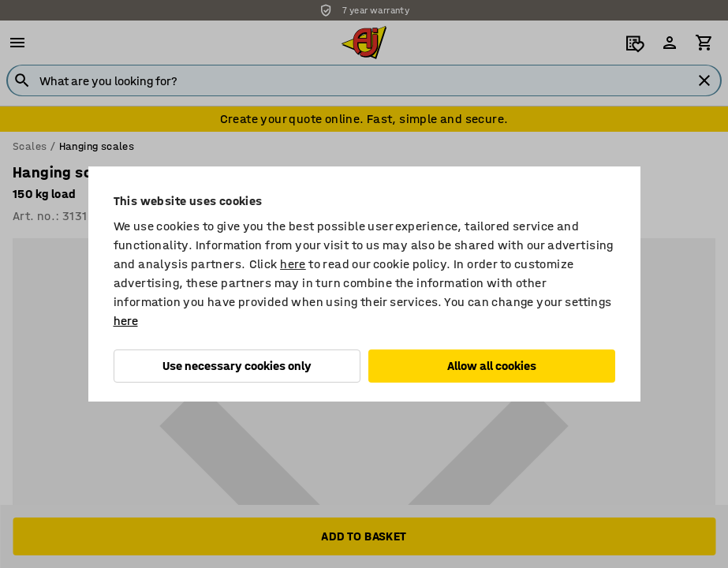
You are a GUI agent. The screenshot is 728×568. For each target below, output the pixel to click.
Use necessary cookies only (237, 366)
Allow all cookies (492, 366)
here (293, 264)
